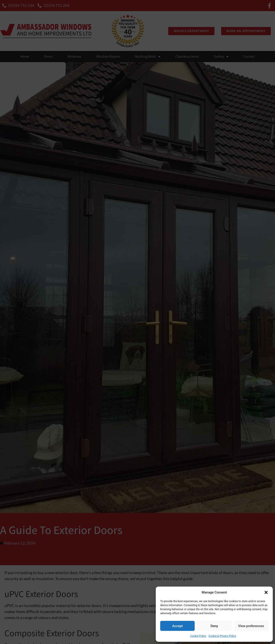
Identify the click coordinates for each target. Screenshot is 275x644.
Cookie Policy (198, 636)
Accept (177, 626)
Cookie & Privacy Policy (222, 636)
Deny (214, 626)
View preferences (251, 626)
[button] (266, 592)
